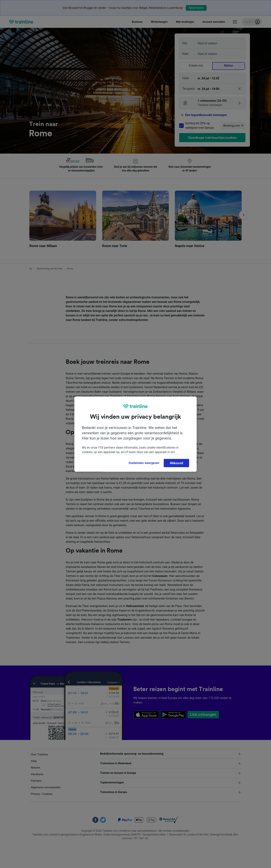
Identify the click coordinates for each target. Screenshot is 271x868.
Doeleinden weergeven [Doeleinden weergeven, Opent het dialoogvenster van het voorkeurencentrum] (144, 463)
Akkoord (176, 463)
